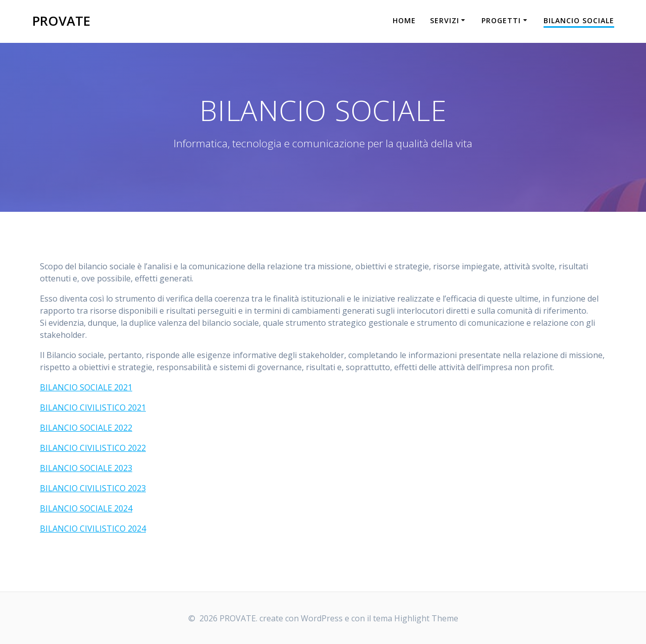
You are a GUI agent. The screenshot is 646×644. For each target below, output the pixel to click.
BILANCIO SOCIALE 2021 (86, 387)
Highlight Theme (426, 618)
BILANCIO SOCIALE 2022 (86, 428)
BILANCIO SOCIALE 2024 (86, 508)
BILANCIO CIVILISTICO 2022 (93, 448)
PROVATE (61, 21)
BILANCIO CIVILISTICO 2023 (93, 488)
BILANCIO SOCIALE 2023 (86, 468)
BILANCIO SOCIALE (579, 20)
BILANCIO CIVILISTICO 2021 (93, 407)
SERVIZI (445, 20)
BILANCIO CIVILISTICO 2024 (93, 529)
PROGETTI (501, 20)
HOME (404, 20)
